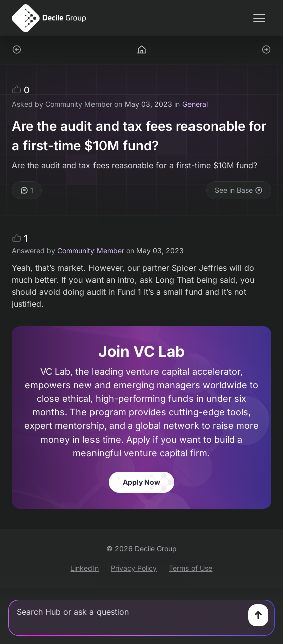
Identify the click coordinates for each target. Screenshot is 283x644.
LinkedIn (84, 568)
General (195, 104)
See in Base (239, 190)
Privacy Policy (134, 568)
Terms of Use (191, 568)
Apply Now (141, 482)
